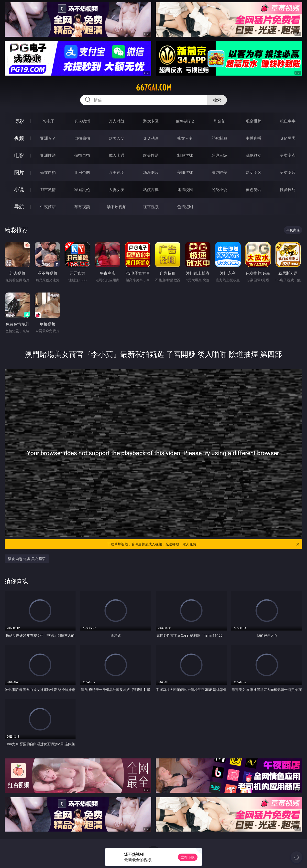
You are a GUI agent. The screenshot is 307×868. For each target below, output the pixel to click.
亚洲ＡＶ (48, 138)
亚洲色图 (82, 172)
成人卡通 (117, 155)
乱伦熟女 (253, 155)
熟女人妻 (185, 138)
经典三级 (219, 155)
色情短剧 (185, 207)
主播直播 (253, 138)
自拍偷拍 (82, 138)
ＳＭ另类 (288, 138)
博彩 (19, 121)
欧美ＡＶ (117, 138)
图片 (19, 172)
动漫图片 (151, 172)
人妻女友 (117, 190)
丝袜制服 (219, 138)
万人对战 (117, 121)
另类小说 (219, 190)
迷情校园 (185, 190)
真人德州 (82, 121)
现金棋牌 (253, 121)
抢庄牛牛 (288, 121)
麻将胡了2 (185, 121)
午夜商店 (48, 207)
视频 (19, 138)
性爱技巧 (288, 190)
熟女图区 (253, 172)
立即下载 (188, 857)
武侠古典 (151, 190)
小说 (19, 189)
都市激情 (48, 190)
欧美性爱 (151, 155)
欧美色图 (117, 172)
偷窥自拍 (48, 172)
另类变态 (288, 155)
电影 (19, 155)
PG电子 (48, 121)
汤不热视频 (117, 207)
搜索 (217, 100)
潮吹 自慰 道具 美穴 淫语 (27, 559)
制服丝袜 (185, 155)
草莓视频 (82, 207)
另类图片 (288, 172)
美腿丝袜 (185, 172)
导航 (19, 207)
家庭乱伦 (82, 190)
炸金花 (219, 121)
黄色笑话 (253, 190)
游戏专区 (151, 121)
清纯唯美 (219, 172)
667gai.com (153, 88)
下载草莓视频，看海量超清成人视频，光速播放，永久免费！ (204, 544)
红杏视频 (151, 207)
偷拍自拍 (82, 155)
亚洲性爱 (48, 155)
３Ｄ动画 (151, 138)
